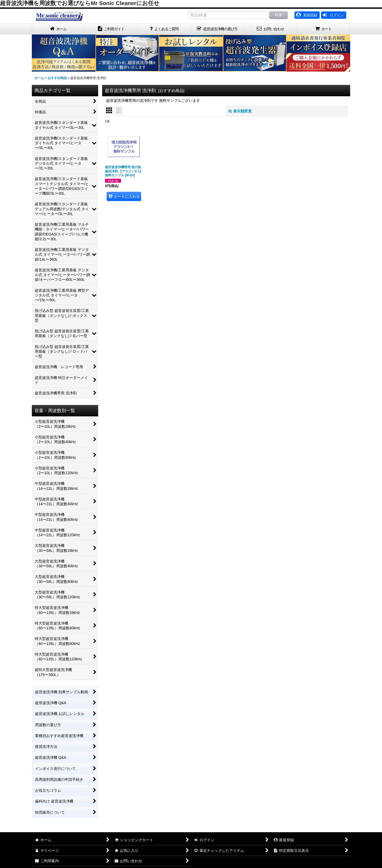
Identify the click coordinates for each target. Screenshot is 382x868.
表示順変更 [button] (240, 111)
